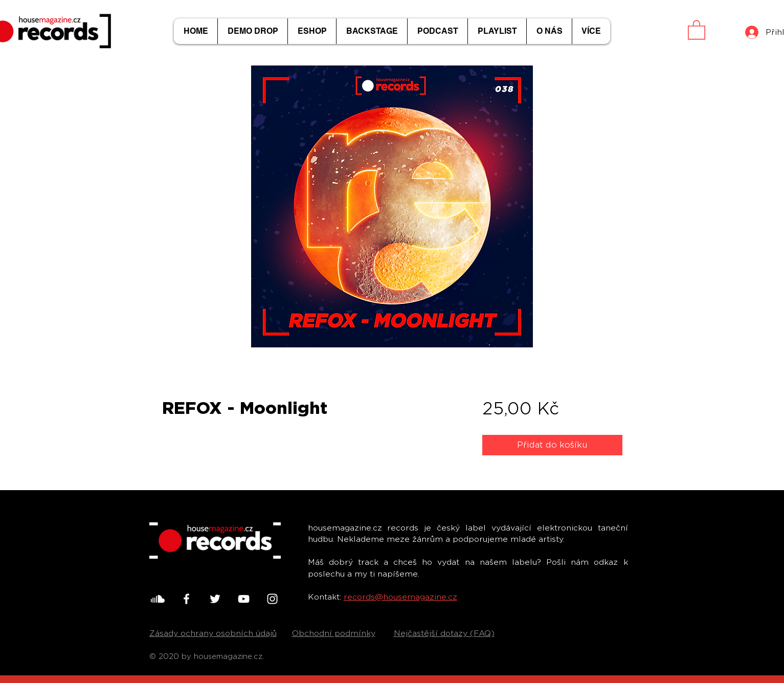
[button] (697, 29)
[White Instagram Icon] (272, 599)
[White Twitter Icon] (215, 599)
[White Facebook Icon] (186, 599)
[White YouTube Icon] (244, 599)
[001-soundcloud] (158, 599)
